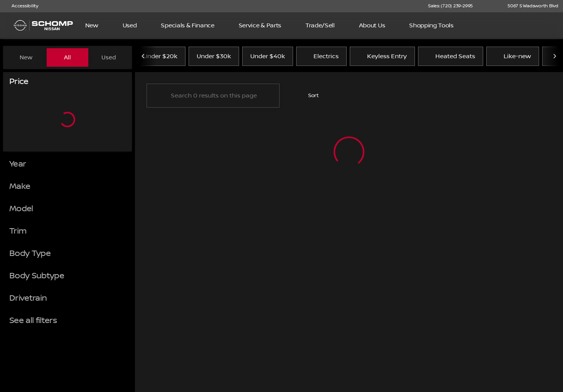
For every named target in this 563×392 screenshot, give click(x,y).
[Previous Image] (143, 57)
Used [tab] (109, 57)
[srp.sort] (309, 97)
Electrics (321, 57)
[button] (490, 6)
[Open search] (545, 25)
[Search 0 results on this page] (213, 97)
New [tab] (26, 57)
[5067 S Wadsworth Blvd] (529, 6)
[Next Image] (555, 57)
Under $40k (268, 57)
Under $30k (214, 57)
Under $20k (160, 57)
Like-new (513, 57)
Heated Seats (451, 57)
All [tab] (67, 57)
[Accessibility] (21, 6)
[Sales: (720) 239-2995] (450, 6)
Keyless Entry (382, 57)
